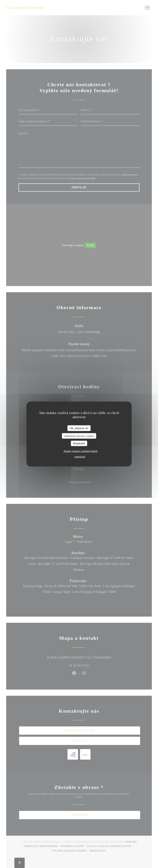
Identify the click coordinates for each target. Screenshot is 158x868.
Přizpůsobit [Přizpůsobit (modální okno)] (79, 443)
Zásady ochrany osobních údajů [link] (81, 451)
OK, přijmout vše (79, 428)
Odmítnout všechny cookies (79, 436)
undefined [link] (80, 456)
